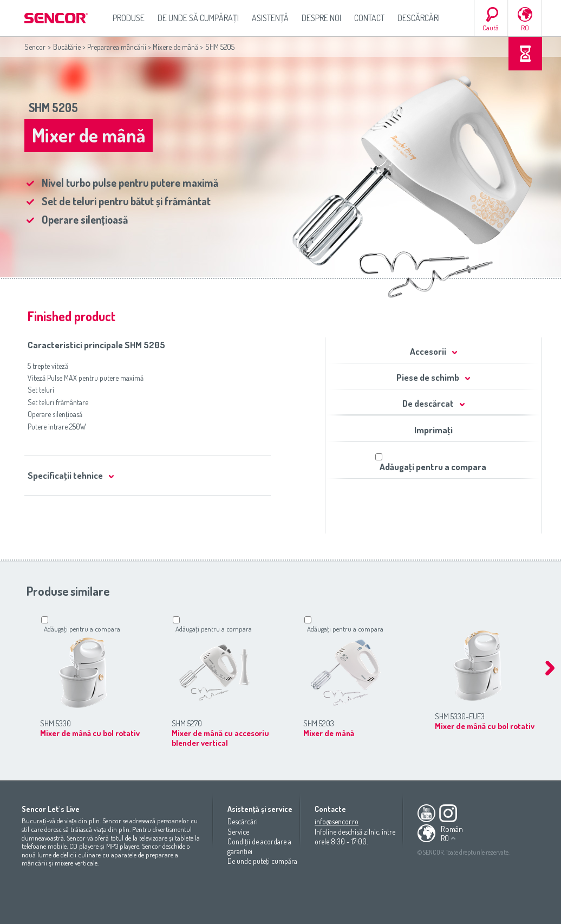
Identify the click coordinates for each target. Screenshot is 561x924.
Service (238, 832)
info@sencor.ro (337, 821)
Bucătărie (67, 47)
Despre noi (321, 18)
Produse (129, 18)
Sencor (35, 47)
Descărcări (419, 18)
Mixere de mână (175, 47)
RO (525, 28)
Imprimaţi (433, 430)
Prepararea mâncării (117, 47)
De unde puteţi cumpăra (262, 861)
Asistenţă (270, 18)
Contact (369, 18)
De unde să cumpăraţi (198, 18)
